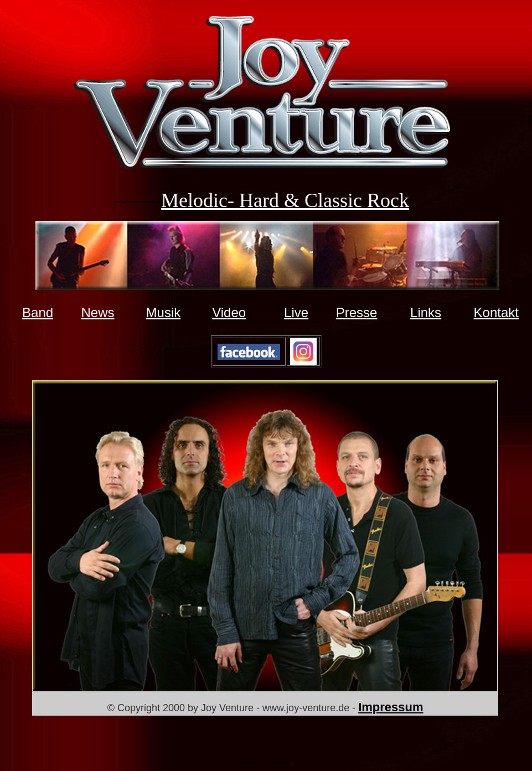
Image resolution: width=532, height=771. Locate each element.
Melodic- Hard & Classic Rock (285, 200)
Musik (164, 312)
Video (229, 312)
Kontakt (496, 312)
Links (426, 312)
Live (296, 312)
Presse (357, 312)
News (97, 312)
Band (38, 312)
